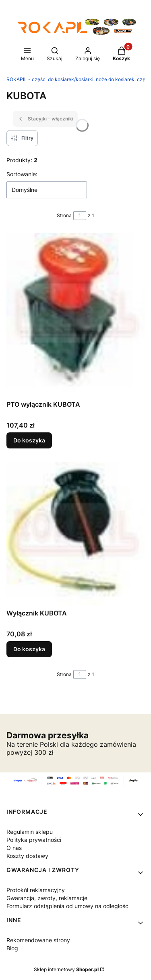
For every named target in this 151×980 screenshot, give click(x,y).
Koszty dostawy (27, 856)
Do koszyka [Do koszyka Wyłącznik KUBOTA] (29, 649)
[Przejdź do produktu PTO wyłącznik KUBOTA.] (75, 315)
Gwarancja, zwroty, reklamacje (47, 898)
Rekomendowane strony (38, 940)
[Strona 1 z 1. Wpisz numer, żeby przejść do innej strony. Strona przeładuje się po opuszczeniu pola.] (80, 216)
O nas (14, 848)
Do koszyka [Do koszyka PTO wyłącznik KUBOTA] (29, 441)
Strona (64, 215)
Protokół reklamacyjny (36, 890)
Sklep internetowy (66, 969)
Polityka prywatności (34, 840)
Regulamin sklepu (30, 832)
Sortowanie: (22, 174)
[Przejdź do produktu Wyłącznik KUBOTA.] (75, 534)
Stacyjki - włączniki (45, 119)
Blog (12, 948)
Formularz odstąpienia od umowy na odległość (67, 906)
